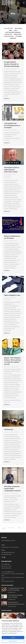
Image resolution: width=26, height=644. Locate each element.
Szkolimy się (9, 429)
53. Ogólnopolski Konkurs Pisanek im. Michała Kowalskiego (12, 64)
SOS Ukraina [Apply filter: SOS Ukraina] (19, 36)
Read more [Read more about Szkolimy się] (7, 462)
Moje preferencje (13, 641)
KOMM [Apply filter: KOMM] (10, 30)
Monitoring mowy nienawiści (10, 174)
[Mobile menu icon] (24, 3)
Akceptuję (13, 637)
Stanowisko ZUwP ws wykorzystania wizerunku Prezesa (12, 170)
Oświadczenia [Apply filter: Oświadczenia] (18, 34)
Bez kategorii (7, 69)
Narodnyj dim (7, 130)
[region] (13, 631)
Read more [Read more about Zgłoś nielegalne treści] (7, 333)
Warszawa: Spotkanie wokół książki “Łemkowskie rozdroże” (13, 489)
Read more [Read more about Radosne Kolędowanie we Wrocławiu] (7, 270)
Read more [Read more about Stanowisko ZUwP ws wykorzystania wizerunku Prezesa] (7, 211)
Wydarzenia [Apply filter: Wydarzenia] (13, 38)
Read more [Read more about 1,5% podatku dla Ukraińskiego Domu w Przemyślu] (7, 143)
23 (19, 528)
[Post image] (4, 589)
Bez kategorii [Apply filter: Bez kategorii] (19, 28)
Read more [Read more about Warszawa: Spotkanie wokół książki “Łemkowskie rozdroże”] (7, 520)
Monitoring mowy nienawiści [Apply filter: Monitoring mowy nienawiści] (13, 32)
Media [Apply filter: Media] (16, 30)
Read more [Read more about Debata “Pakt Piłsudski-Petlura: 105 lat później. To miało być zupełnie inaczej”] (7, 405)
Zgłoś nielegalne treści (12, 295)
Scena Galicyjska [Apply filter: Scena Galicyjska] (9, 36)
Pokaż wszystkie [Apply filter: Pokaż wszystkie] (8, 28)
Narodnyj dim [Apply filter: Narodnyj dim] (8, 34)
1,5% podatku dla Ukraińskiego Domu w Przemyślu (12, 125)
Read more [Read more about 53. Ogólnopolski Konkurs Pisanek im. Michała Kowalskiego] (7, 98)
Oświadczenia (7, 176)
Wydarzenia (7, 241)
